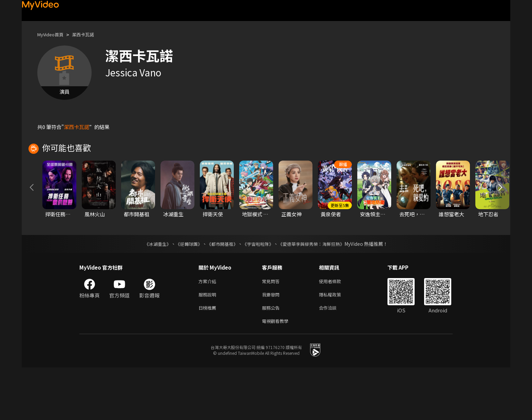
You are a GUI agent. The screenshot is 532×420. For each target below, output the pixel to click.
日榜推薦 (209, 359)
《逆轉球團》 (185, 292)
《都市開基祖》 (221, 292)
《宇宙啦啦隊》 (259, 292)
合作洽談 (333, 359)
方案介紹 (209, 330)
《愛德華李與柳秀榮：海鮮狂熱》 (316, 292)
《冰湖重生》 (152, 292)
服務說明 (209, 344)
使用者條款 (336, 330)
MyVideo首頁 (53, 34)
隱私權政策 (336, 344)
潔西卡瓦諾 (89, 34)
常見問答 (272, 330)
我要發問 (272, 344)
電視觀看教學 (277, 373)
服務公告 (272, 359)
